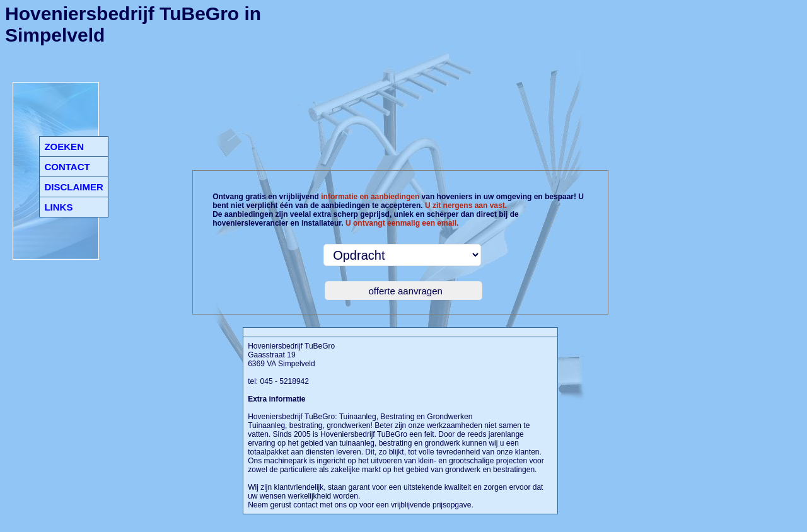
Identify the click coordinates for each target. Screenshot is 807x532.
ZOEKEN (64, 147)
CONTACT (67, 167)
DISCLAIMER (73, 187)
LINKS (58, 207)
